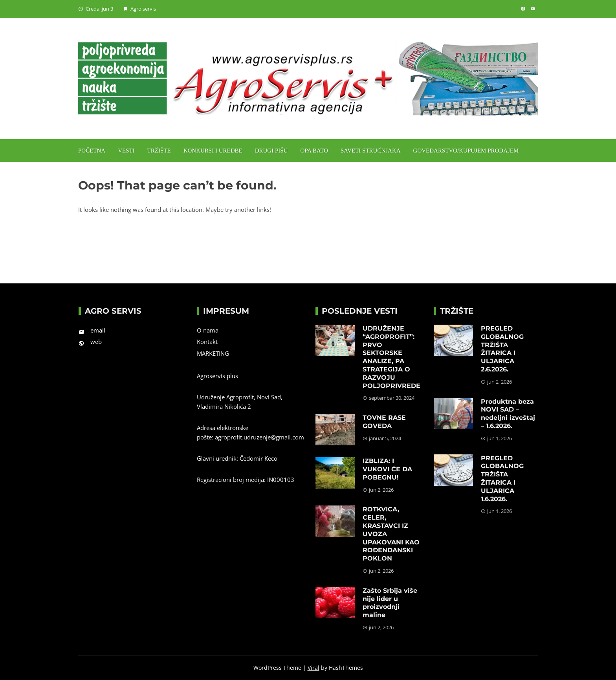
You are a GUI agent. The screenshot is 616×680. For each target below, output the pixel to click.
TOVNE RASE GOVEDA (384, 422)
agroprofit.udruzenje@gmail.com (259, 437)
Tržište (159, 151)
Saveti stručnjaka (371, 151)
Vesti (126, 151)
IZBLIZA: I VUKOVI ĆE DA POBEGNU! (387, 469)
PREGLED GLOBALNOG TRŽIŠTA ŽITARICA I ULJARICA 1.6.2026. (502, 479)
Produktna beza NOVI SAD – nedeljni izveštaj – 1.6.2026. (508, 414)
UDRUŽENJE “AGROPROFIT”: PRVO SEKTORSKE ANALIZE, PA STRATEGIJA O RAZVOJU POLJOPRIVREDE (391, 357)
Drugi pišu (271, 151)
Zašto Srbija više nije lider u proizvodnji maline (390, 603)
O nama (208, 330)
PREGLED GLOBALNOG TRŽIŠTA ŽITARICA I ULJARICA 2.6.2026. (502, 349)
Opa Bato (314, 151)
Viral (313, 668)
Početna (92, 151)
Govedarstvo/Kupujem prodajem (466, 151)
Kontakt (207, 342)
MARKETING (213, 353)
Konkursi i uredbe (213, 151)
